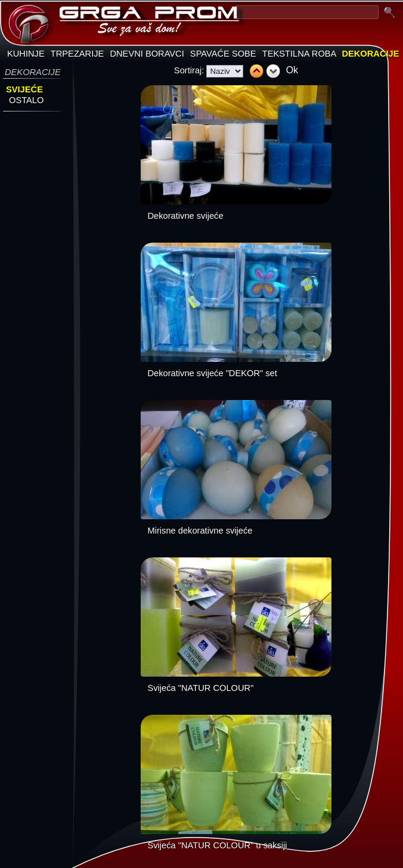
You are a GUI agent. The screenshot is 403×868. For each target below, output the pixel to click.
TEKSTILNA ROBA (300, 54)
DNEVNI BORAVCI (147, 54)
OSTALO (26, 100)
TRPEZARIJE (77, 54)
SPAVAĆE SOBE (223, 54)
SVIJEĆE (24, 89)
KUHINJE (26, 54)
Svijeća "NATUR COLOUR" (201, 688)
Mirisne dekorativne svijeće (200, 531)
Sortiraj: (189, 70)
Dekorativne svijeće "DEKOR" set (213, 373)
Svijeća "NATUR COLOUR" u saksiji (218, 845)
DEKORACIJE (370, 54)
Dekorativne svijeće (186, 216)
